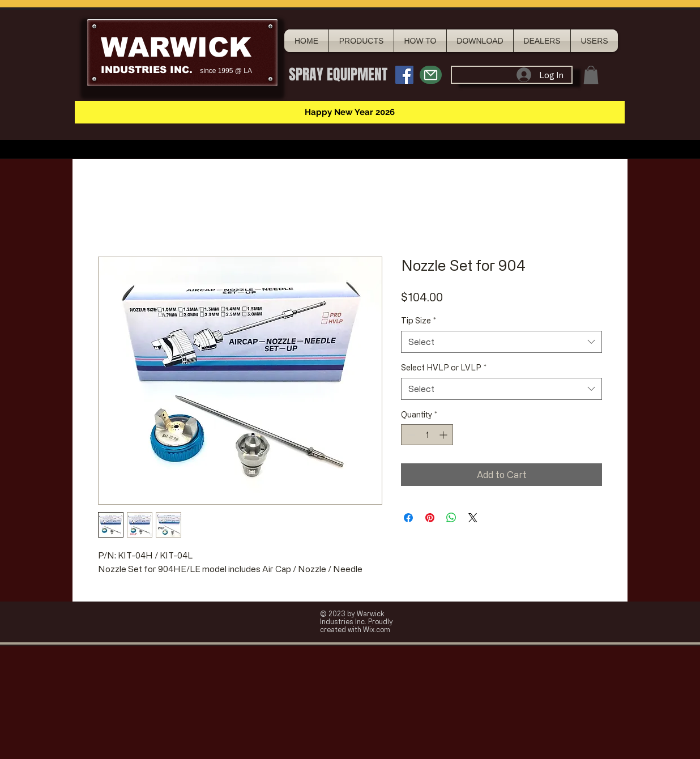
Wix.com (377, 629)
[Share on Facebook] (408, 518)
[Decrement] (410, 435)
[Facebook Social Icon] (404, 75)
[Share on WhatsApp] (451, 518)
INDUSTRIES (134, 70)
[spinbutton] (427, 435)
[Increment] (444, 435)
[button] (591, 75)
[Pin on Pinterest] (430, 518)
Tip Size (419, 320)
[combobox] (501, 342)
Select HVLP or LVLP (444, 367)
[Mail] (431, 75)
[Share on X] (473, 518)
